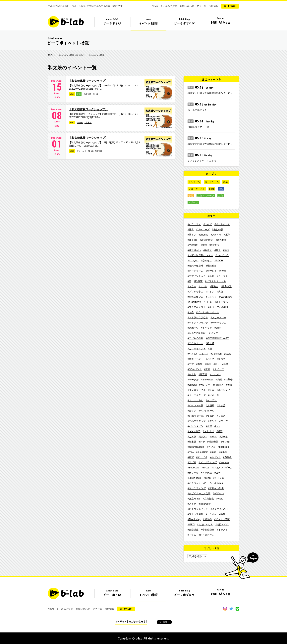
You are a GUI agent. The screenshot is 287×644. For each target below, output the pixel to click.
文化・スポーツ (206, 196)
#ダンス (212, 421)
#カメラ (192, 437)
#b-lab (96, 94)
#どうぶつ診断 (222, 519)
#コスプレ (215, 374)
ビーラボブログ (185, 23)
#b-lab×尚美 (194, 431)
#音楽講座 (193, 530)
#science (203, 235)
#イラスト (222, 530)
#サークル (193, 380)
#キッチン (211, 400)
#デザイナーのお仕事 (199, 494)
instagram (225, 609)
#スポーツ (193, 328)
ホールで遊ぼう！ (197, 110)
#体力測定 (226, 286)
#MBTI (191, 525)
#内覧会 (227, 457)
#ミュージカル (195, 400)
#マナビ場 (202, 457)
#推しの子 (218, 230)
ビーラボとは (112, 23)
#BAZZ (206, 468)
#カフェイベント (197, 349)
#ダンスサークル (197, 390)
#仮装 (229, 385)
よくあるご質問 (169, 6)
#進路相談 (221, 240)
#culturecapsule (196, 447)
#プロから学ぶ (195, 292)
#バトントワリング (198, 323)
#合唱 (211, 276)
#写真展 (203, 374)
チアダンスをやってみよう (202, 161)
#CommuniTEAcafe (221, 354)
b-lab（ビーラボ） (66, 22)
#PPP (202, 442)
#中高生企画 (208, 530)
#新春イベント (195, 359)
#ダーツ (224, 421)
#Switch (219, 483)
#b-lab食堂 (202, 452)
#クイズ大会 (222, 255)
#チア (191, 364)
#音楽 (225, 364)
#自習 (191, 457)
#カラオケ (211, 514)
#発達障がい (194, 250)
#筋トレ (192, 235)
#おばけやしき (205, 525)
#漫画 (220, 431)
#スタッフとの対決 (218, 307)
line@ (237, 609)
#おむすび (208, 431)
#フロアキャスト (197, 307)
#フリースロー (218, 318)
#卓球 (209, 426)
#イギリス (214, 395)
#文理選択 (193, 245)
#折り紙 (210, 343)
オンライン (194, 182)
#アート (224, 437)
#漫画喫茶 (213, 442)
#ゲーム (208, 483)
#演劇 (219, 380)
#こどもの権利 (195, 338)
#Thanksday (194, 519)
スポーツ (193, 202)
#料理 (226, 250)
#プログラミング (208, 462)
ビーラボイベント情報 (64, 55)
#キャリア (206, 328)
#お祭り (224, 514)
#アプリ (192, 462)
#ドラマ (192, 286)
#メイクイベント (220, 509)
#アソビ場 (206, 473)
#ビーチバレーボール (208, 312)
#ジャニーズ (203, 230)
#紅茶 (211, 390)
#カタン (192, 411)
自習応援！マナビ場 (198, 127)
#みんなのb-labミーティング (203, 333)
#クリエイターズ (197, 395)
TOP (50, 55)
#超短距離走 (206, 240)
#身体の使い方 (195, 297)
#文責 (207, 369)
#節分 (217, 364)
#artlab (213, 437)
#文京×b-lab (194, 499)
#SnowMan (207, 380)
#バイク (210, 359)
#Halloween (205, 504)
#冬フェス (219, 478)
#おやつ (203, 437)
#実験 (220, 292)
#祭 (210, 349)
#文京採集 (208, 499)
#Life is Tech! (195, 478)
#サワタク (226, 442)
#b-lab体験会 (194, 302)
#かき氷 (192, 374)
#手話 (191, 452)
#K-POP (198, 281)
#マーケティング (197, 488)
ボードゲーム (212, 182)
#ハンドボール (206, 411)
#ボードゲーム (195, 271)
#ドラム (192, 535)
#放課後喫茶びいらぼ (217, 338)
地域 (221, 189)
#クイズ (208, 224)
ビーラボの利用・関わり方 (221, 23)
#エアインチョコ (197, 276)
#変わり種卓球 (195, 266)
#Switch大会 (226, 297)
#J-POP (219, 261)
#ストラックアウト (198, 318)
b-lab (72, 94)
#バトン (210, 292)
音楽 (225, 182)
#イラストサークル (215, 281)
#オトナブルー (223, 302)
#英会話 (223, 452)
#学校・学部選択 (210, 245)
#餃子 (218, 250)
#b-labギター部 (196, 416)
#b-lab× (210, 416)
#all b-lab (192, 240)
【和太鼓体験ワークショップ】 (88, 81)
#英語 (213, 452)
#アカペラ (216, 235)
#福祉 (208, 364)
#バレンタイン (195, 426)
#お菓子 (208, 250)
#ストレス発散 (195, 514)
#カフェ (211, 447)
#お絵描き (218, 385)
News (155, 6)
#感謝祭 (207, 519)
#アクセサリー (195, 343)
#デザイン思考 (216, 488)
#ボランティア (225, 390)
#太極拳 (210, 406)
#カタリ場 (193, 473)
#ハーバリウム (218, 323)
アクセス (201, 6)
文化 (79, 94)
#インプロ (193, 261)
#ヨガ (218, 473)
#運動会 (214, 286)
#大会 (191, 312)
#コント (203, 286)
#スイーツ (218, 369)
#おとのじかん (206, 535)
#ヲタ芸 (221, 406)
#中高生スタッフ (197, 421)
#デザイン (218, 494)
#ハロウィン (194, 483)
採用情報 (213, 6)
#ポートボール (222, 224)
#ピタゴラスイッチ (198, 509)
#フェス (221, 416)
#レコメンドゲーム (222, 468)
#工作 (227, 235)
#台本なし (206, 261)
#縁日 (191, 230)
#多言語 (221, 359)
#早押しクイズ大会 (216, 271)
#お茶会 (229, 380)
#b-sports (224, 462)
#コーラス (222, 276)
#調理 (218, 328)
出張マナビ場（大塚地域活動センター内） (210, 93)
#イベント (82, 151)
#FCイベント (195, 369)
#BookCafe (193, 468)
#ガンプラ (205, 385)
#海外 (199, 364)
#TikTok (208, 302)
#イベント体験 (195, 406)
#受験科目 (211, 266)
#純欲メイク (222, 525)
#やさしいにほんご (198, 354)
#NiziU (220, 499)
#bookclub (223, 447)
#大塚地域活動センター (200, 255)
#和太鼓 (88, 94)
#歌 (189, 281)
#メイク (192, 504)
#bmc (217, 426)
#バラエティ (194, 224)
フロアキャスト (197, 189)
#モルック (211, 297)
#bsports (192, 385)
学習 (191, 196)
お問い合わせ (187, 6)
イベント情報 (148, 23)
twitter (231, 609)
